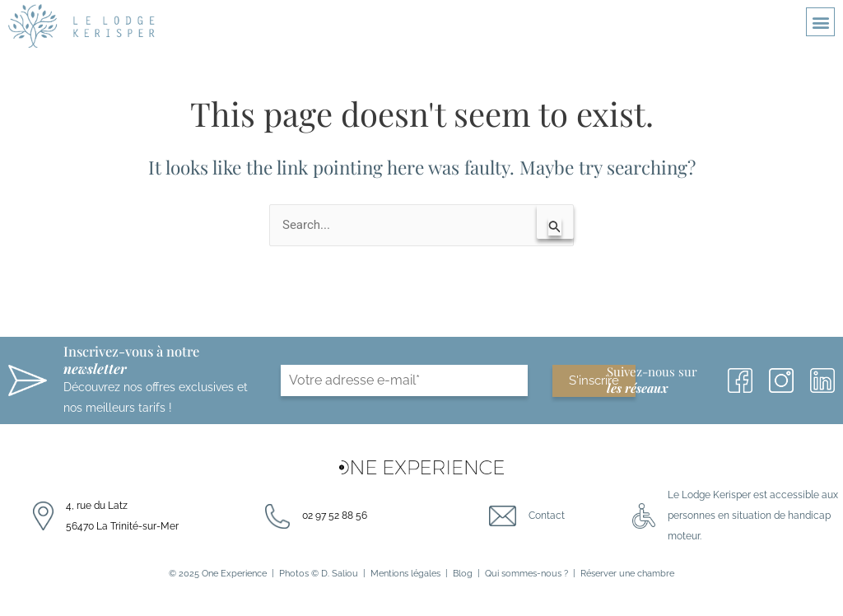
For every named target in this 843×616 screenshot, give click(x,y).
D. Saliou (340, 573)
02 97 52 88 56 (335, 516)
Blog (463, 573)
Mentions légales (405, 573)
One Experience (234, 573)
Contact (547, 516)
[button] (820, 22)
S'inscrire (594, 380)
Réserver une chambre (627, 573)
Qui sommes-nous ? (526, 573)
